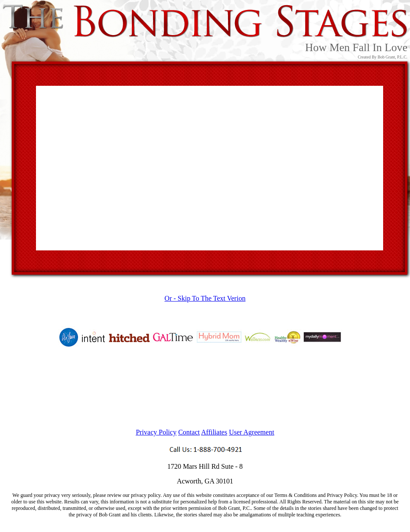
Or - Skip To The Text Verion (205, 298)
